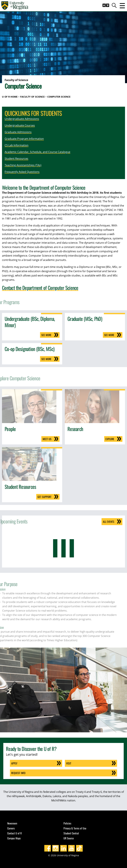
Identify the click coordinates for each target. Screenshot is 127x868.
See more (46, 335)
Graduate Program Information (24, 139)
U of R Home (10, 97)
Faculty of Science (32, 97)
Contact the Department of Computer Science (40, 288)
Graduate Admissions (18, 132)
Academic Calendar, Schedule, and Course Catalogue (37, 152)
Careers (11, 828)
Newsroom (12, 823)
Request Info (18, 773)
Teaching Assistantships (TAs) (23, 165)
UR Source (69, 838)
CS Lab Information (17, 145)
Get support (44, 497)
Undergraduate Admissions (22, 119)
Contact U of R (14, 833)
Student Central (71, 833)
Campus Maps (14, 838)
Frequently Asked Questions (22, 172)
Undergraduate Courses (20, 125)
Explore (110, 439)
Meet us (47, 439)
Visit (69, 763)
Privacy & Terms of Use (75, 828)
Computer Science (59, 97)
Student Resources (16, 159)
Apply (14, 763)
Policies (67, 823)
